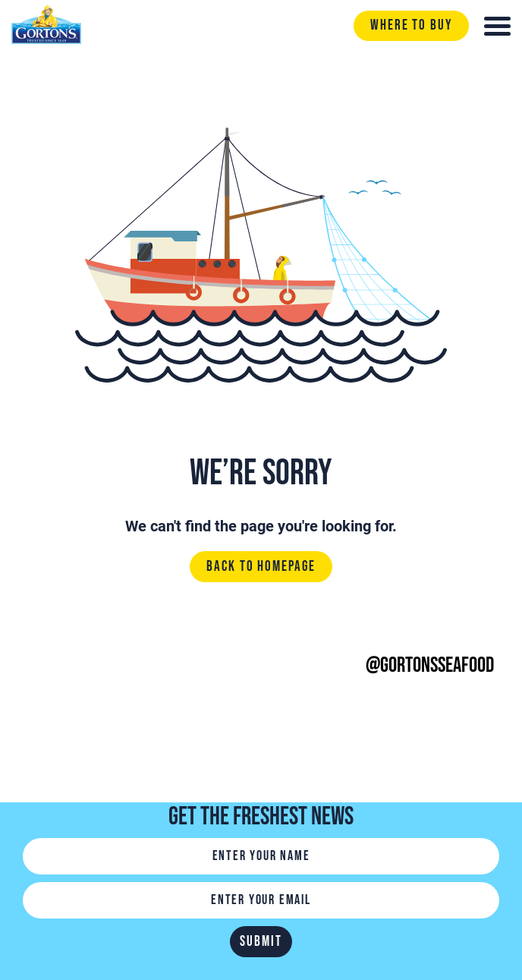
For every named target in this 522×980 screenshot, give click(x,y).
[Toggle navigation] (497, 26)
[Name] (261, 856)
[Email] (261, 900)
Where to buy (411, 25)
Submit (261, 942)
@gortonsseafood (430, 665)
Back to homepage (261, 567)
